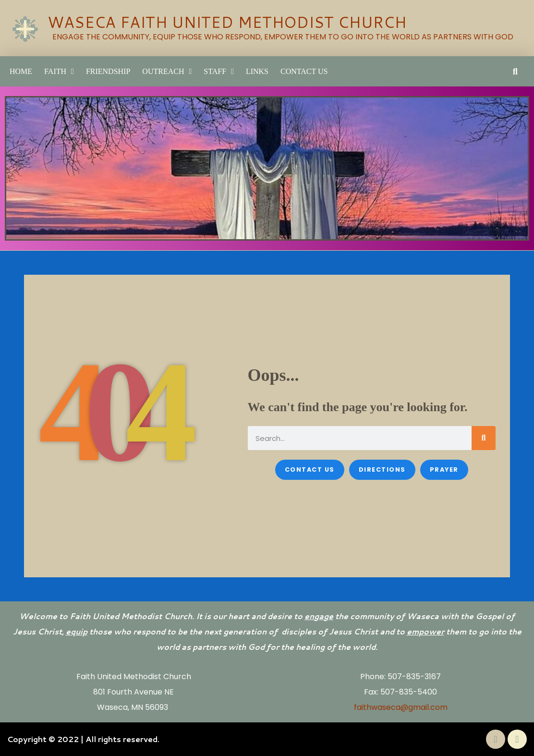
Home (21, 71)
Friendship (108, 71)
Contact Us (304, 71)
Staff (219, 72)
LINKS (257, 71)
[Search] (484, 438)
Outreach (167, 72)
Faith (59, 72)
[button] (515, 71)
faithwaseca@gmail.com (401, 707)
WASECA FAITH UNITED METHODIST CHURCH (227, 22)
